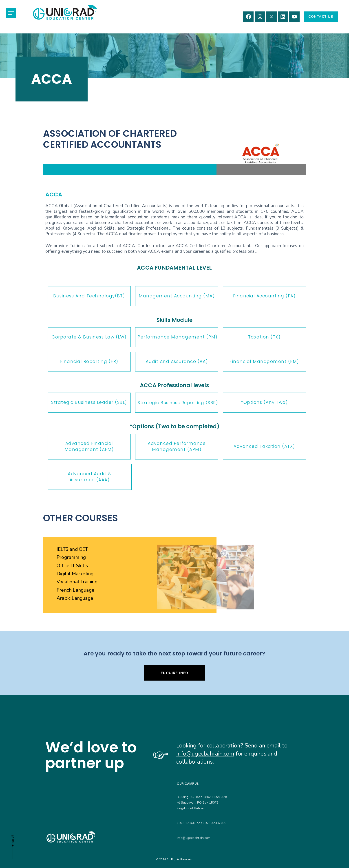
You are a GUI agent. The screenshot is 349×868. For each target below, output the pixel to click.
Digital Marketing (75, 574)
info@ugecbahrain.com (205, 754)
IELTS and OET (72, 549)
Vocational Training (77, 582)
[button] (11, 13)
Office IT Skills (72, 566)
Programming (71, 557)
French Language (75, 590)
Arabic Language (75, 598)
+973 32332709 (214, 823)
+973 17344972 (188, 823)
